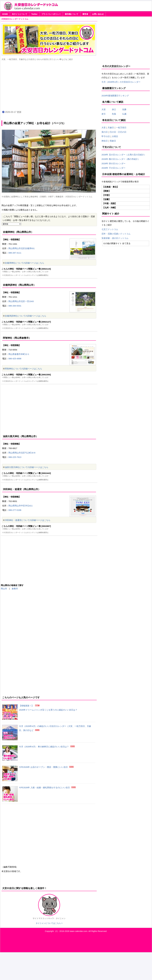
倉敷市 (15, 589)
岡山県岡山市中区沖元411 (20, 506)
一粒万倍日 (121, 128)
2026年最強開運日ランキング (115, 96)
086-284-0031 (15, 306)
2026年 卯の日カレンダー (113, 163)
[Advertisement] (49, 85)
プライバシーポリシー (51, 14)
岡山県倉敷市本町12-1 (19, 354)
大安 (104, 109)
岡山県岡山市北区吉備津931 (22, 248)
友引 (106, 114)
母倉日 (113, 141)
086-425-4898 (15, 359)
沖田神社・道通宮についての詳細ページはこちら (28, 520)
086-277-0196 (15, 510)
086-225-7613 (15, 457)
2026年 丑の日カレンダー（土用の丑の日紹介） (124, 155)
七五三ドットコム (110, 229)
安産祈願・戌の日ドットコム (115, 238)
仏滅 (123, 114)
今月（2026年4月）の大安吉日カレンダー (121, 82)
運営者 (85, 14)
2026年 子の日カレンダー (113, 168)
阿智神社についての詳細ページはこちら (23, 369)
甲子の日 (106, 136)
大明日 (115, 136)
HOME (5, 14)
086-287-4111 (15, 253)
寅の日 (105, 132)
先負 (114, 114)
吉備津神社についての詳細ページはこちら (24, 263)
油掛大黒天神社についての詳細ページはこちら (27, 467)
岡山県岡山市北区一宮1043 (21, 301)
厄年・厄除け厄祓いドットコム (116, 234)
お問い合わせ (98, 14)
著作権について (72, 14)
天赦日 (111, 128)
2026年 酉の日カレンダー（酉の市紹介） (121, 159)
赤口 (116, 109)
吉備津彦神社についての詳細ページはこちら (26, 316)
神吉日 (105, 141)
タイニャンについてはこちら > (49, 923)
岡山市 (4, 589)
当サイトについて (20, 14)
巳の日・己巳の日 (118, 132)
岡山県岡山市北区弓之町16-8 (22, 453)
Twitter (34, 14)
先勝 (123, 109)
